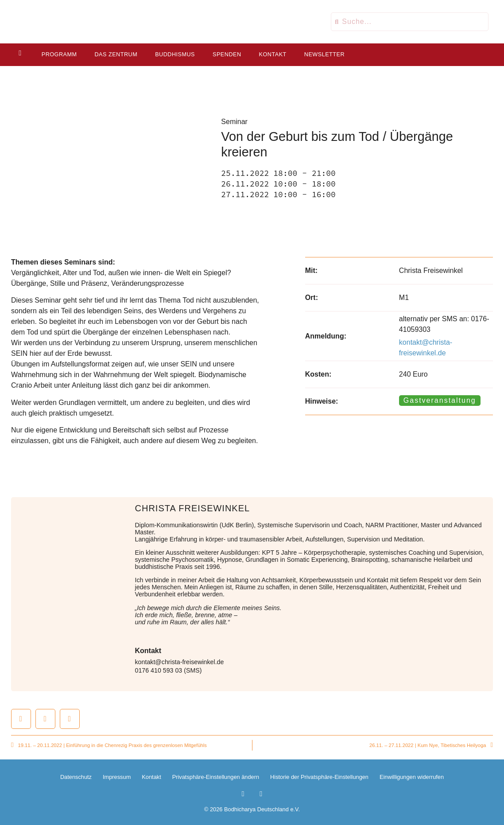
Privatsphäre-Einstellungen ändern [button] (216, 777)
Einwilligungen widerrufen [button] (412, 777)
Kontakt (272, 54)
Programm (58, 54)
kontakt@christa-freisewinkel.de (180, 662)
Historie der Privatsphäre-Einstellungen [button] (319, 777)
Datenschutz (76, 777)
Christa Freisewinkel (193, 508)
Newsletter (324, 54)
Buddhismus (174, 54)
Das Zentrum (115, 54)
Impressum (117, 777)
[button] (21, 719)
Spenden (226, 54)
